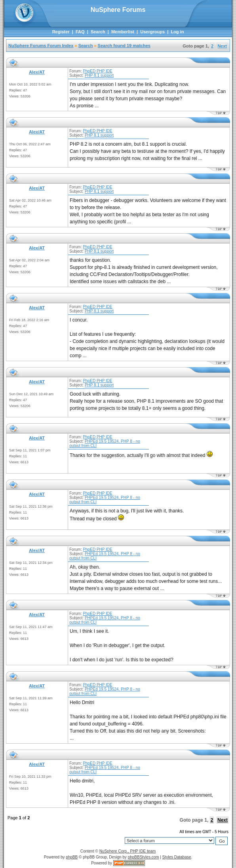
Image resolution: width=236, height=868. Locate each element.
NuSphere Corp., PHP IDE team (128, 851)
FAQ (80, 32)
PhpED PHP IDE (97, 71)
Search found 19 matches (124, 46)
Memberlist (123, 32)
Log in (177, 32)
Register (61, 32)
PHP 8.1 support (99, 75)
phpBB (72, 857)
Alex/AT (37, 72)
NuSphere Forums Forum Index (41, 46)
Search (98, 32)
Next (222, 46)
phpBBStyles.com (144, 857)
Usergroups (152, 32)
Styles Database (177, 857)
